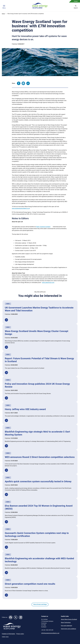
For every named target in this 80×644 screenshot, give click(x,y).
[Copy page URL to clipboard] (28, 83)
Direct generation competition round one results (30, 584)
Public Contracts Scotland (43, 227)
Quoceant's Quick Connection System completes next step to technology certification (37, 535)
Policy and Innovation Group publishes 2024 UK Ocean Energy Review (37, 385)
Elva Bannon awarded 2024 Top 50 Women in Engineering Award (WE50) (39, 507)
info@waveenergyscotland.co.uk (50, 633)
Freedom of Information (8, 634)
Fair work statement (66, 626)
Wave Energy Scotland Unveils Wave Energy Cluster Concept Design (37, 333)
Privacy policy (20, 634)
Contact (76, 1)
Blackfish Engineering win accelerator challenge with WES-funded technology (39, 560)
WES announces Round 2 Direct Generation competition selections (40, 457)
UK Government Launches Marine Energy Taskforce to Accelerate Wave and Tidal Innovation (39, 309)
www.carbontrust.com (48, 283)
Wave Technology (66, 622)
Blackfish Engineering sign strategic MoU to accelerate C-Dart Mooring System (37, 433)
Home (3, 14)
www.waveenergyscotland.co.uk (21, 208)
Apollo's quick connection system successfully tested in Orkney (38, 481)
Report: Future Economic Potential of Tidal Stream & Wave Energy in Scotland (39, 360)
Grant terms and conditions (68, 629)
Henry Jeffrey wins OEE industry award (25, 409)
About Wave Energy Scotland (69, 619)
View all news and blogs (40, 604)
